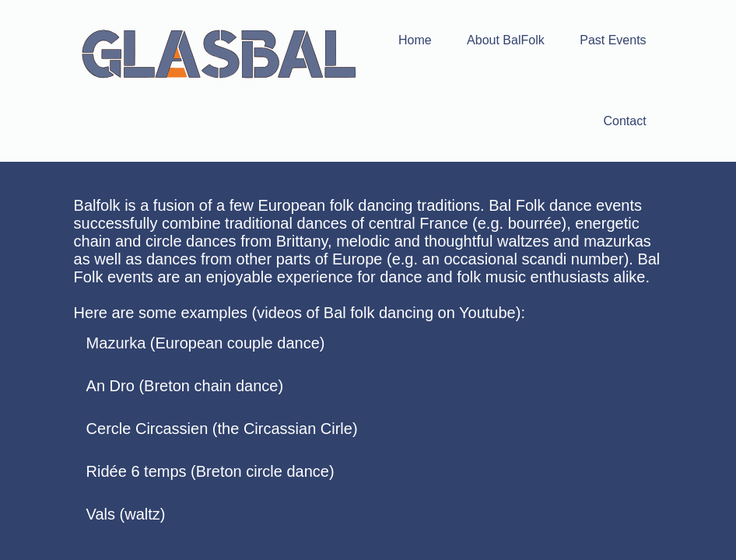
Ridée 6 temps (137, 471)
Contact (624, 121)
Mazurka (116, 343)
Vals (101, 514)
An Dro (110, 386)
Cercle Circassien (147, 429)
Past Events (613, 40)
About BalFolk (506, 40)
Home (415, 40)
